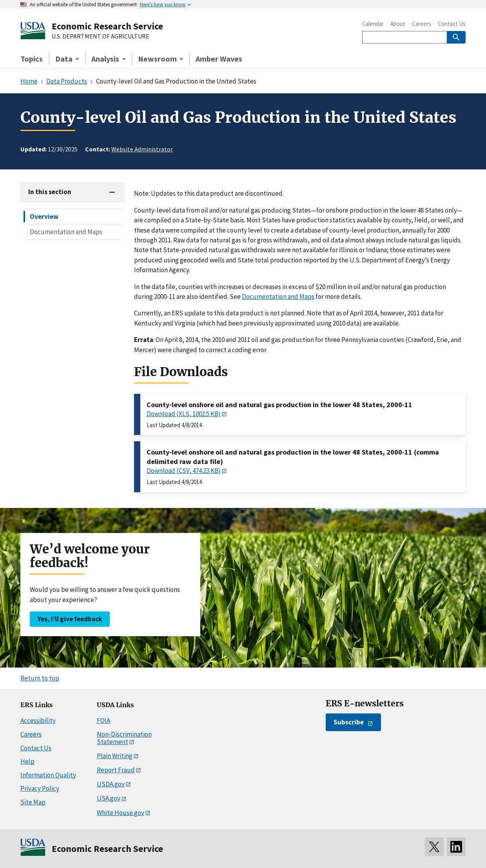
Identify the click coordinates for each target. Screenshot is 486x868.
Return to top (40, 678)
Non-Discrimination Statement (124, 738)
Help (27, 761)
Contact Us (452, 24)
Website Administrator (142, 149)
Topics (32, 59)
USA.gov (109, 798)
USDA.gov (111, 784)
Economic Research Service (107, 26)
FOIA (103, 721)
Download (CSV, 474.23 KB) (184, 471)
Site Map (33, 802)
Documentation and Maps (66, 232)
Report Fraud (116, 770)
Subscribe (349, 722)
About (398, 24)
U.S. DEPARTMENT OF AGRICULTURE (101, 36)
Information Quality (48, 775)
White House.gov (121, 813)
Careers (422, 24)
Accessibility (38, 721)
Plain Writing (115, 756)
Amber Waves (219, 59)
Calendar (373, 24)
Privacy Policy (40, 788)
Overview (44, 217)
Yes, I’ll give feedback (70, 619)
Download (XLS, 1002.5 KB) (184, 414)
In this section (50, 192)
